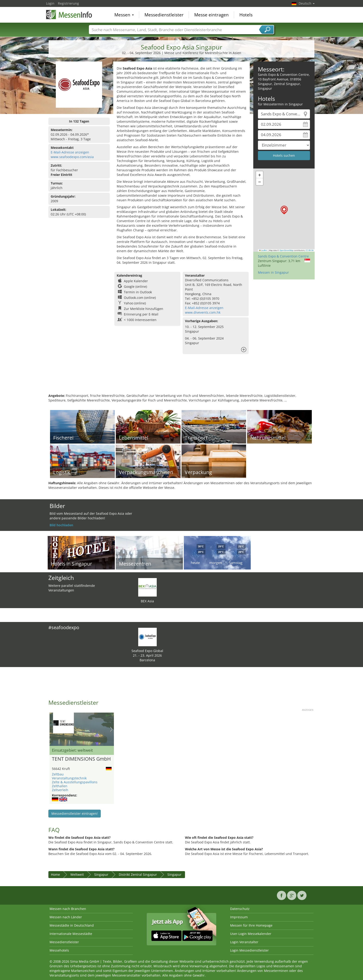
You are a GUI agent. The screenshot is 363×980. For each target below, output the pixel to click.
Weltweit (77, 874)
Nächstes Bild (111, 729)
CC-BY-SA (310, 250)
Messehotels (59, 950)
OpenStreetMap (286, 250)
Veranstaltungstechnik (69, 778)
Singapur (101, 874)
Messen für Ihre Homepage (251, 925)
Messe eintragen (211, 15)
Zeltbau (58, 774)
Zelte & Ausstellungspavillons (75, 782)
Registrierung (68, 3)
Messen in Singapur (273, 272)
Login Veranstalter (244, 942)
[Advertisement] (181, 378)
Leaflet (263, 250)
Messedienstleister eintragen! (75, 813)
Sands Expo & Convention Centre (283, 256)
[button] (284, 210)
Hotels (246, 15)
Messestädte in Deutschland (72, 925)
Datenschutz (240, 909)
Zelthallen (60, 786)
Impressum (239, 917)
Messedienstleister (164, 15)
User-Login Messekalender (251, 934)
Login (50, 3)
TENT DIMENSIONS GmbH (81, 759)
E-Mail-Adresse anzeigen (70, 152)
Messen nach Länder (66, 917)
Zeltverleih (60, 790)
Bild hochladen (61, 525)
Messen (124, 15)
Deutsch (307, 3)
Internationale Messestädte (71, 934)
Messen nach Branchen (68, 909)
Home (55, 874)
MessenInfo (69, 14)
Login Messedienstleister (249, 950)
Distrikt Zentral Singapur (138, 874)
